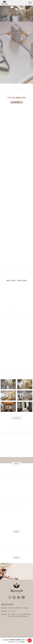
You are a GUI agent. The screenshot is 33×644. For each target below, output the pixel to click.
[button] (2, 14)
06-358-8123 (12, 611)
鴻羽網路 (22, 642)
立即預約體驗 (17, 102)
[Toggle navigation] (29, 3)
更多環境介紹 (17, 418)
